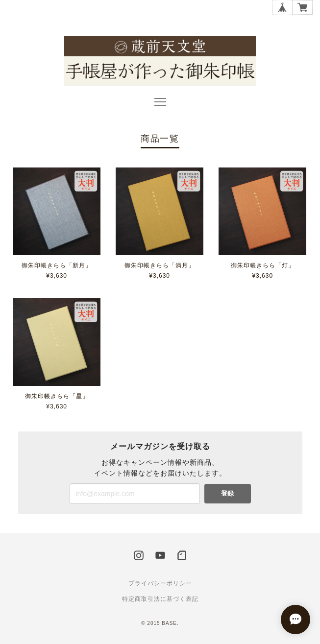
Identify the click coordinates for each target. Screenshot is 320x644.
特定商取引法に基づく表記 (160, 599)
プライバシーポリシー (160, 583)
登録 (227, 493)
